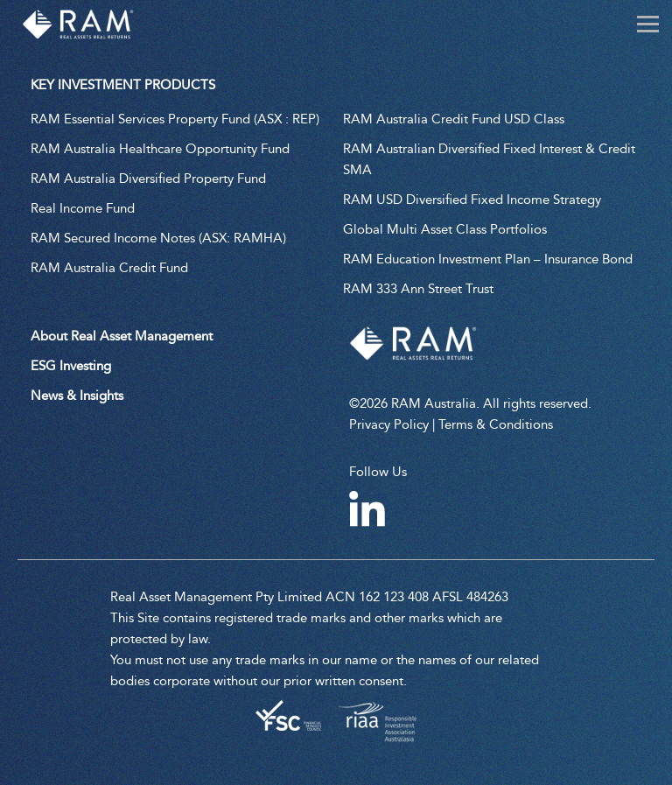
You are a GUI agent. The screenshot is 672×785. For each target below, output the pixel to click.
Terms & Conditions (496, 424)
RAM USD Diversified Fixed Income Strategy (472, 200)
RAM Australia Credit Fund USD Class (454, 119)
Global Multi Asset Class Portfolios (445, 229)
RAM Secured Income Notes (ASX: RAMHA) (158, 238)
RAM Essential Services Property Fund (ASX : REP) (175, 119)
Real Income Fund (83, 208)
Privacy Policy (389, 424)
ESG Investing (71, 366)
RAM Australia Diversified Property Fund (148, 179)
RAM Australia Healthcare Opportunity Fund (160, 149)
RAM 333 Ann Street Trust (418, 289)
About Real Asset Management (122, 336)
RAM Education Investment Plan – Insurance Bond (488, 259)
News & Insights (77, 396)
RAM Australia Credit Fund (109, 268)
